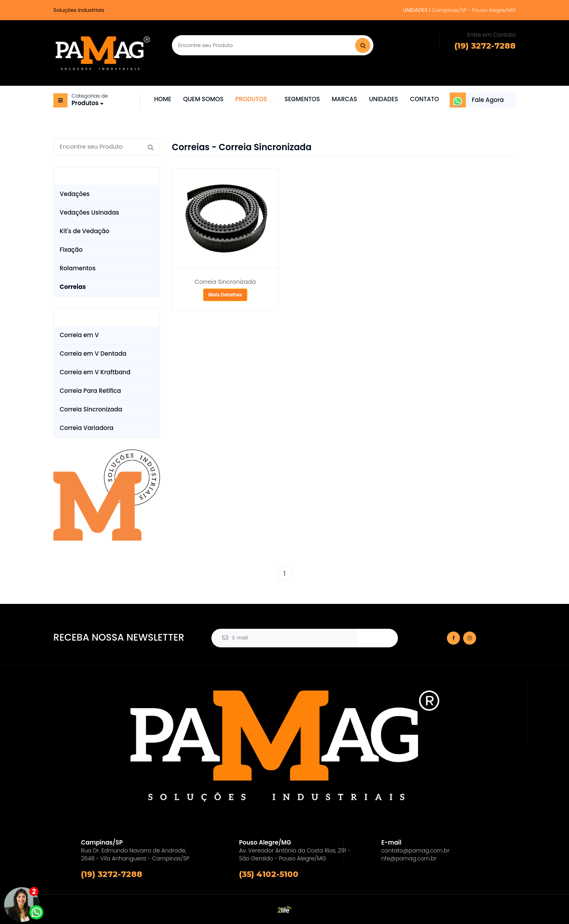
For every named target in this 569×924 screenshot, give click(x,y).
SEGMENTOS (302, 99)
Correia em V (79, 335)
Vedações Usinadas (89, 212)
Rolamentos (78, 268)
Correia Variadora (87, 428)
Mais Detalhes (225, 295)
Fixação (71, 250)
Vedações (75, 194)
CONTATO (425, 99)
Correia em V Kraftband (95, 372)
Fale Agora (488, 100)
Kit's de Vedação (85, 231)
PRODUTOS (251, 99)
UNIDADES (384, 99)
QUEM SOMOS (203, 99)
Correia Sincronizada (91, 409)
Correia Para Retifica (90, 391)
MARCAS (345, 99)
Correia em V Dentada (93, 354)
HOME (163, 99)
